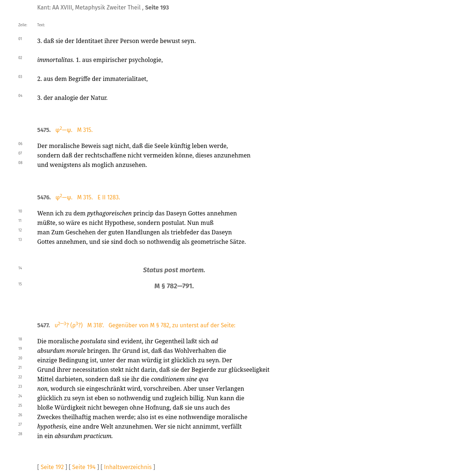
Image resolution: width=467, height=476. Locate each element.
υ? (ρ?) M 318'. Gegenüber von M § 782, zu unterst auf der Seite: (145, 325)
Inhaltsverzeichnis (128, 467)
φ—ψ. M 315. (74, 130)
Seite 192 (52, 467)
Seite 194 (84, 467)
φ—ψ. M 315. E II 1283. (88, 197)
